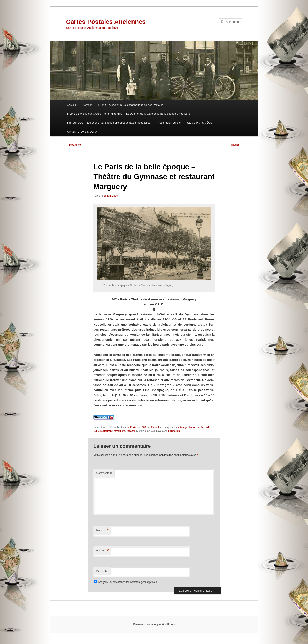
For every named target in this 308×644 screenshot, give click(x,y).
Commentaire (104, 473)
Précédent (74, 145)
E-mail (102, 551)
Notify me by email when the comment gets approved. (126, 582)
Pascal (155, 427)
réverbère (120, 431)
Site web (101, 571)
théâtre (131, 431)
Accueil (72, 105)
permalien (174, 431)
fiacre (192, 427)
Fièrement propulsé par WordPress (154, 624)
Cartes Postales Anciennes (106, 22)
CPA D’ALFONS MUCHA (82, 132)
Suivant (236, 145)
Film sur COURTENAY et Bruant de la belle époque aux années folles (109, 123)
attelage (183, 427)
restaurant (107, 431)
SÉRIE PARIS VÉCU (200, 123)
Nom (102, 530)
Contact (87, 105)
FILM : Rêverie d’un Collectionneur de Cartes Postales (131, 105)
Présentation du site (169, 123)
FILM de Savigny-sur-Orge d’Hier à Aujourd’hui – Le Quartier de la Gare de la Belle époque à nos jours (129, 114)
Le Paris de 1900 (136, 427)
